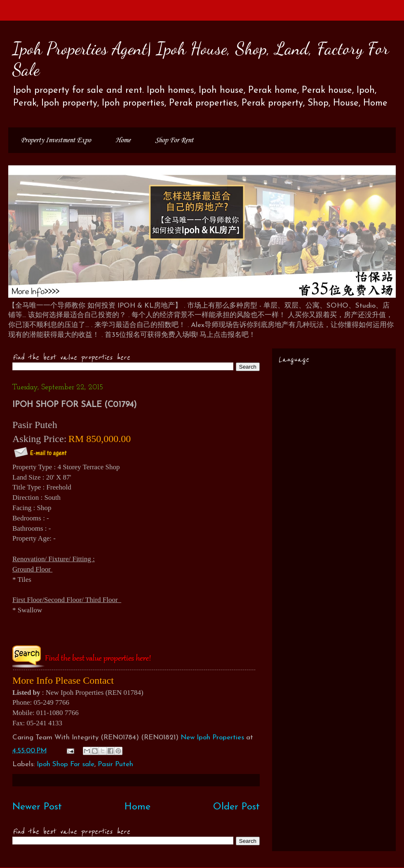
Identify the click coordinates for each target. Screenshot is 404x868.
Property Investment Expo (56, 140)
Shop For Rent (174, 140)
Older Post (236, 807)
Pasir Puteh (115, 764)
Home (123, 140)
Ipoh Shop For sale (66, 764)
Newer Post (37, 807)
